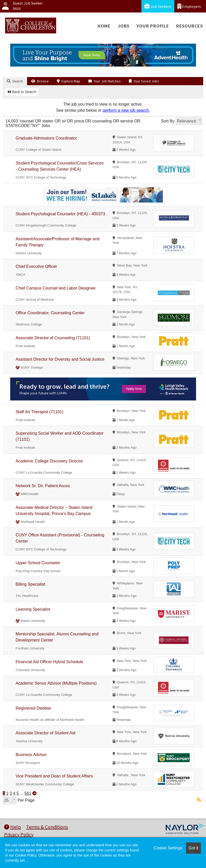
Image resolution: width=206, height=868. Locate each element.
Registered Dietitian (33, 708)
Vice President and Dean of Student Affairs (54, 776)
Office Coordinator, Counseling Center (50, 313)
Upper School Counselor (38, 563)
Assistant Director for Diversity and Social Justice (60, 359)
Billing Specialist (30, 584)
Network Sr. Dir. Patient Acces (43, 486)
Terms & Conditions (47, 827)
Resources (190, 26)
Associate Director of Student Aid (45, 733)
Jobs (124, 26)
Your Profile (153, 26)
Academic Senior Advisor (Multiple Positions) (56, 683)
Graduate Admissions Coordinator (46, 138)
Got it (193, 848)
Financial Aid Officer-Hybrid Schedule (49, 662)
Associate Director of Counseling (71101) (53, 338)
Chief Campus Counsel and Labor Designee (56, 288)
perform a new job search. (126, 110)
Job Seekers (158, 6)
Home (104, 26)
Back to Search (22, 92)
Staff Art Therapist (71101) (39, 412)
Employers (189, 6)
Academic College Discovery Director (49, 461)
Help (13, 827)
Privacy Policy (19, 834)
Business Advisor (31, 755)
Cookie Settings (168, 848)
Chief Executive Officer (36, 266)
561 (28, 793)
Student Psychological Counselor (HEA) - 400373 (60, 214)
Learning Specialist (33, 609)
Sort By (168, 121)
